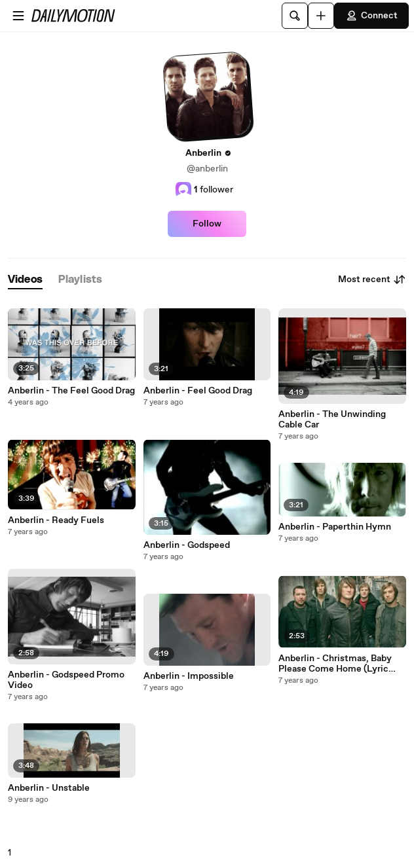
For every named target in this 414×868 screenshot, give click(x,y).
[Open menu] (18, 16)
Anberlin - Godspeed (187, 545)
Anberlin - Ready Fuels (56, 520)
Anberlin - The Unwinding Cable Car (332, 420)
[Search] (295, 16)
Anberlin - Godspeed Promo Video (66, 680)
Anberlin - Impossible (189, 676)
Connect (371, 16)
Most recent (372, 280)
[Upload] (321, 16)
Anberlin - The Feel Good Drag (71, 391)
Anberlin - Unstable (49, 788)
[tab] (25, 280)
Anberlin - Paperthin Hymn (335, 527)
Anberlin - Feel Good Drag (198, 391)
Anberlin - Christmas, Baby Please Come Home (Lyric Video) (335, 664)
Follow (207, 224)
